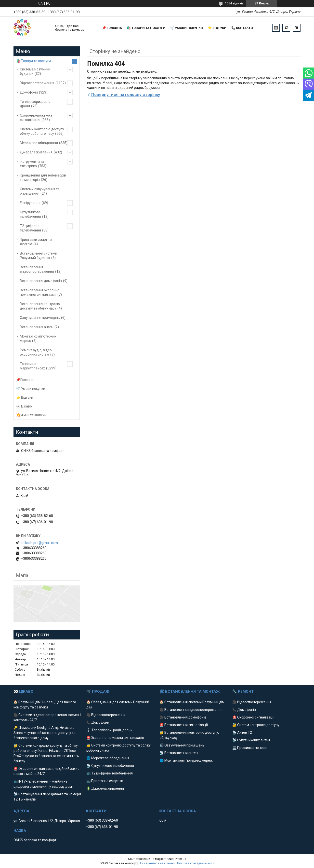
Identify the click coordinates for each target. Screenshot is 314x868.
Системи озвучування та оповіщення (40, 191)
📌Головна (25, 380)
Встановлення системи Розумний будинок (39, 256)
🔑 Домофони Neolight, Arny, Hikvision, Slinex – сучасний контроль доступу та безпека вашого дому (45, 733)
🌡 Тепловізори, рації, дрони (109, 730)
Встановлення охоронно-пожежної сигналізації (40, 292)
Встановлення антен (37, 327)
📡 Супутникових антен (251, 740)
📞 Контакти (242, 28)
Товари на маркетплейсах (32, 366)
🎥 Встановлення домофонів (183, 717)
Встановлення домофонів (41, 281)
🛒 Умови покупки (187, 28)
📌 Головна (112, 28)
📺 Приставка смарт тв (105, 781)
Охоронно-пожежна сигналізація (36, 118)
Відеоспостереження (37, 83)
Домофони (29, 92)
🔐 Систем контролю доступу (256, 725)
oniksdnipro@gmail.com (39, 543)
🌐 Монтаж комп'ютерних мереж (186, 760)
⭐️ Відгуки (217, 28)
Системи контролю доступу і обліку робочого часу (43, 131)
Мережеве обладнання (39, 143)
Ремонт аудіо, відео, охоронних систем (36, 352)
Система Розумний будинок (35, 71)
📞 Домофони (98, 722)
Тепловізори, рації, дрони (35, 104)
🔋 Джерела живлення (105, 788)
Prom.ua (181, 859)
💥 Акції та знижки (31, 415)
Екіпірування (30, 203)
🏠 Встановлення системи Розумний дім (192, 702)
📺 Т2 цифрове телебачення (110, 773)
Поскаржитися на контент (157, 863)
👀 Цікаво (24, 406)
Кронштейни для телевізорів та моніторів (43, 177)
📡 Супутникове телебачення (110, 766)
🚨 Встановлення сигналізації (184, 725)
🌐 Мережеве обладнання (108, 758)
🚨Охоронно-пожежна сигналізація (115, 738)
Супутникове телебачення (30, 214)
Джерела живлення (36, 152)
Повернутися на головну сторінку (126, 95)
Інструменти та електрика (32, 164)
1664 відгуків (234, 3)
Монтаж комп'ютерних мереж (38, 339)
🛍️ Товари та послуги (146, 28)
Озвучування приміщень (40, 318)
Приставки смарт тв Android (36, 242)
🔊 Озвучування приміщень (182, 745)
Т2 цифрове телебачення (30, 228)
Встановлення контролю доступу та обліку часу (40, 306)
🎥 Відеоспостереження (106, 715)
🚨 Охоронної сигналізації (253, 717)
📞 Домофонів (244, 710)
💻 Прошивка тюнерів (250, 748)
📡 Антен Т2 (242, 732)
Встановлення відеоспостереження (37, 269)
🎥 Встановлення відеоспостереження (191, 710)
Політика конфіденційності (196, 863)
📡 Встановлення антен (179, 753)
